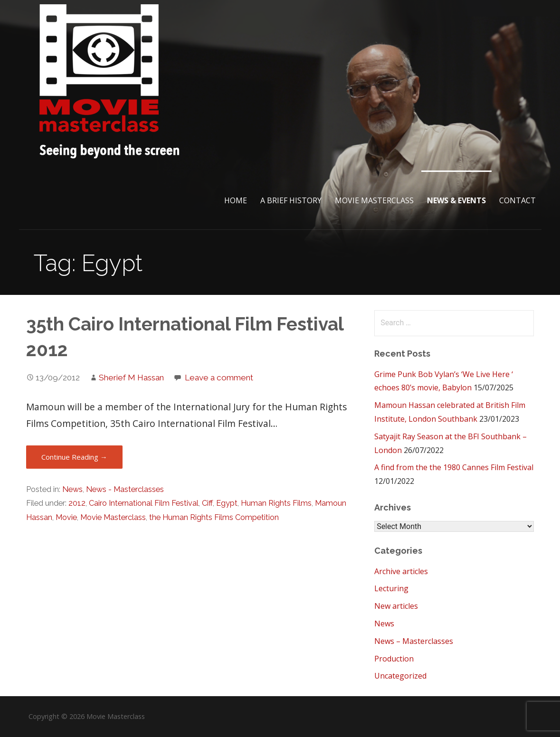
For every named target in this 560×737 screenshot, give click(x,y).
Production (394, 659)
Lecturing (391, 588)
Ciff (207, 503)
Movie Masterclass (374, 200)
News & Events (456, 200)
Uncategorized (400, 676)
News (72, 489)
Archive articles (401, 571)
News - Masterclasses (125, 489)
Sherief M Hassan (131, 378)
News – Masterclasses (414, 641)
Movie (66, 517)
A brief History (291, 200)
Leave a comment (219, 378)
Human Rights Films (276, 503)
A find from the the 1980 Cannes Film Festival (454, 467)
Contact (517, 200)
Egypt (227, 503)
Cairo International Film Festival (144, 503)
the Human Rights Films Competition (214, 517)
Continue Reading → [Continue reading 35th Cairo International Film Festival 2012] (74, 457)
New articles (396, 606)
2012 (77, 503)
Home (236, 200)
